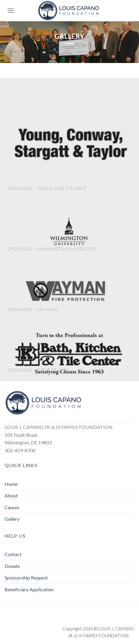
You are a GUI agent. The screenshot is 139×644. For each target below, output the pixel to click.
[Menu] (11, 10)
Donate (12, 566)
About (11, 495)
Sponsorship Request (26, 578)
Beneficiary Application (29, 589)
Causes (12, 507)
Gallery (12, 519)
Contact (13, 554)
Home (11, 484)
